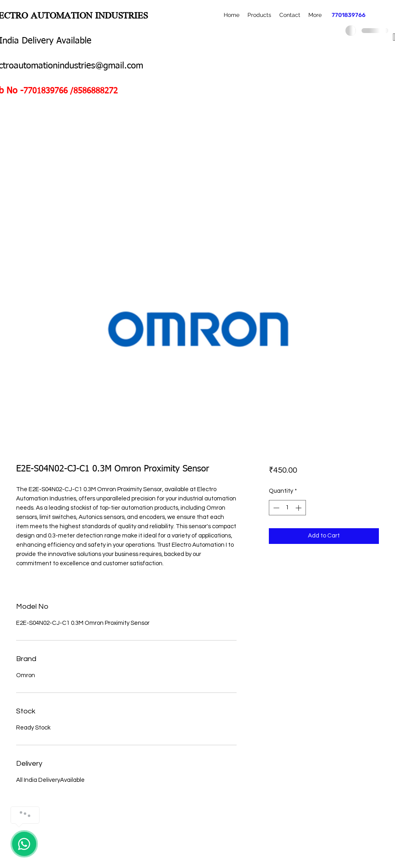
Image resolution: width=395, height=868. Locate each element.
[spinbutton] (287, 508)
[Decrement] (275, 508)
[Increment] (299, 508)
